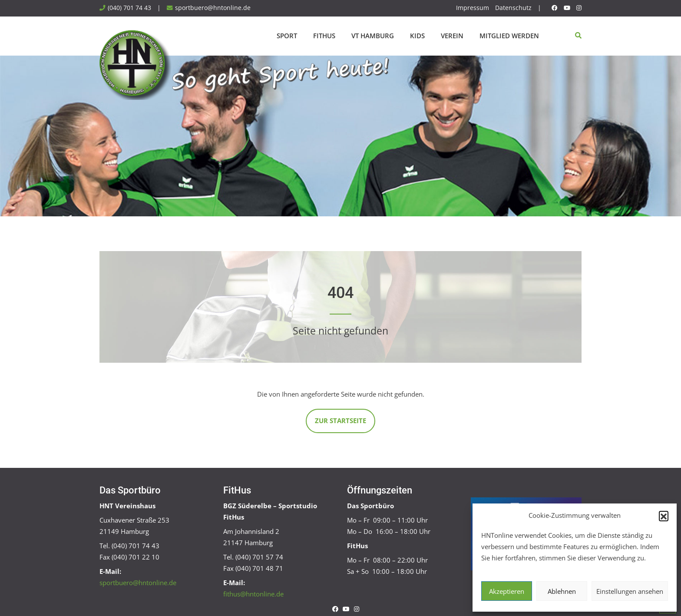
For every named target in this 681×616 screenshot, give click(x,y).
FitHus (324, 36)
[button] (664, 516)
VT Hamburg (373, 36)
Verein (452, 36)
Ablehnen (562, 591)
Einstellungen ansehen (630, 591)
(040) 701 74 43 (129, 8)
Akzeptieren (507, 591)
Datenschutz (513, 8)
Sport (287, 36)
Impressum (473, 8)
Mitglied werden (509, 36)
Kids (417, 36)
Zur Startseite (340, 421)
